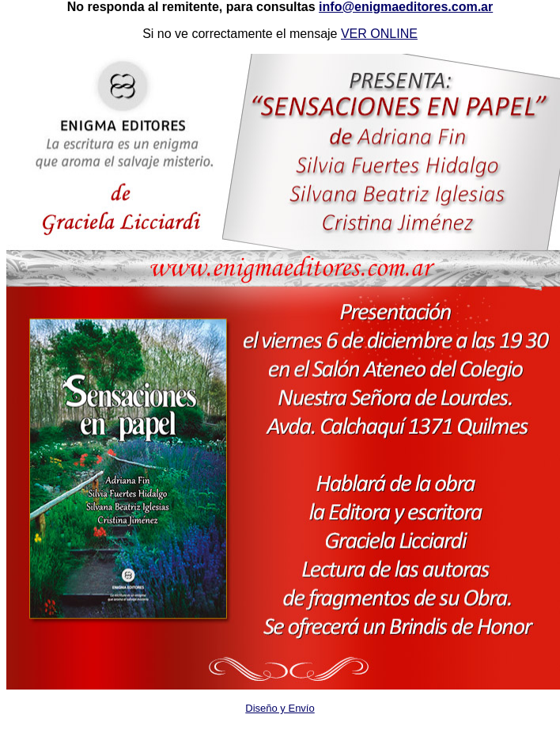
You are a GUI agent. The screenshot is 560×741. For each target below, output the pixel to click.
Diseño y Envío (280, 708)
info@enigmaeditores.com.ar (406, 7)
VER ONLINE (379, 34)
